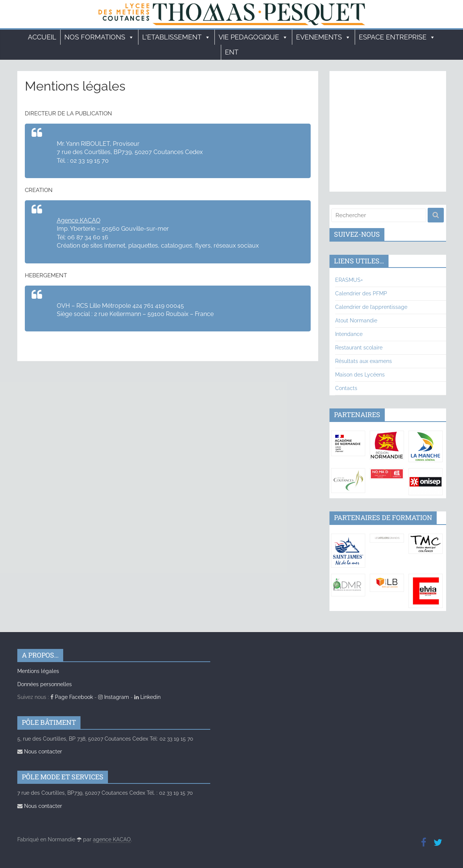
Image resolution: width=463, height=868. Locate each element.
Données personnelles (45, 684)
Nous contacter (40, 752)
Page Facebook (72, 697)
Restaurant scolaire (359, 348)
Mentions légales (38, 671)
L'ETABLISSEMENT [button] (176, 37)
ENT (232, 52)
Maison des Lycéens (360, 375)
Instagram (114, 697)
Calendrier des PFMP (361, 293)
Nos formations (99, 37)
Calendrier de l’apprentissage (371, 307)
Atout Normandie (356, 321)
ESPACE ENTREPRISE (397, 37)
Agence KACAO (79, 220)
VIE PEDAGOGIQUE (253, 37)
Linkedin (147, 697)
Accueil (42, 37)
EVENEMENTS (323, 37)
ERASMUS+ (349, 280)
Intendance (349, 334)
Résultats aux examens (364, 361)
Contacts (346, 388)
